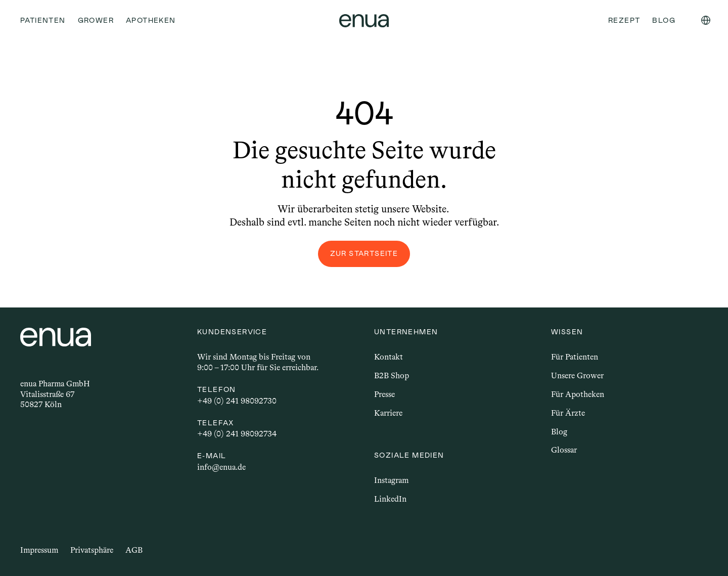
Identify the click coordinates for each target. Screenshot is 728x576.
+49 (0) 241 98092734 (237, 434)
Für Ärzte (568, 413)
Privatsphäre (92, 550)
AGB (134, 550)
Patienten (43, 20)
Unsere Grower (577, 375)
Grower (96, 20)
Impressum (39, 550)
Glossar (564, 450)
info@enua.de (221, 467)
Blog (559, 432)
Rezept (624, 20)
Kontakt (389, 357)
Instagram (391, 480)
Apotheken (151, 20)
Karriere (388, 413)
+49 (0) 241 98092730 (237, 401)
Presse (384, 394)
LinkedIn (390, 499)
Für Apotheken (578, 394)
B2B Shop (392, 375)
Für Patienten (575, 357)
